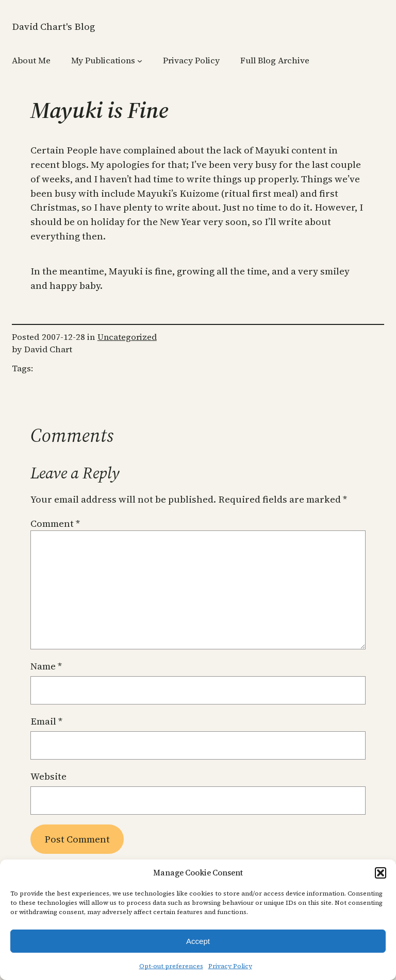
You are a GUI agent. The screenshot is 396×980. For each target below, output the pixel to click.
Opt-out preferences (171, 966)
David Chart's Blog (53, 27)
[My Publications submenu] (140, 61)
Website (48, 776)
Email (46, 721)
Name (46, 666)
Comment (55, 523)
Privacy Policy (230, 966)
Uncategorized (127, 337)
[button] (381, 873)
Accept (198, 941)
